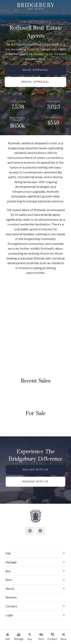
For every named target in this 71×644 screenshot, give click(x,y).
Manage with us (35, 481)
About (10, 589)
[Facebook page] (30, 531)
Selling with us (35, 470)
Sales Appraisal (35, 70)
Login (9, 615)
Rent (9, 580)
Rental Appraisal (35, 82)
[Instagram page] (40, 531)
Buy (8, 571)
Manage (11, 562)
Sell (8, 553)
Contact (11, 606)
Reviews (11, 597)
